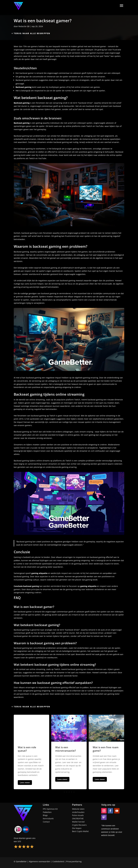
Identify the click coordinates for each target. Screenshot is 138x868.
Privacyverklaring (74, 861)
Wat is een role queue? (27, 749)
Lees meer (25, 782)
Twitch (32, 158)
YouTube (42, 158)
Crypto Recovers (79, 825)
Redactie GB (24, 26)
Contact (46, 822)
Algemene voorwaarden (40, 861)
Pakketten (47, 812)
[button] (69, 792)
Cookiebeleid (58, 861)
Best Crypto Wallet (80, 831)
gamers (34, 46)
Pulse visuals (78, 815)
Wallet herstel (78, 822)
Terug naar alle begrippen (32, 33)
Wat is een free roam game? (106, 749)
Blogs (45, 815)
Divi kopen (77, 828)
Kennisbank (48, 818)
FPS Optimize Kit (50, 809)
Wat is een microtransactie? (66, 749)
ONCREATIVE (78, 818)
